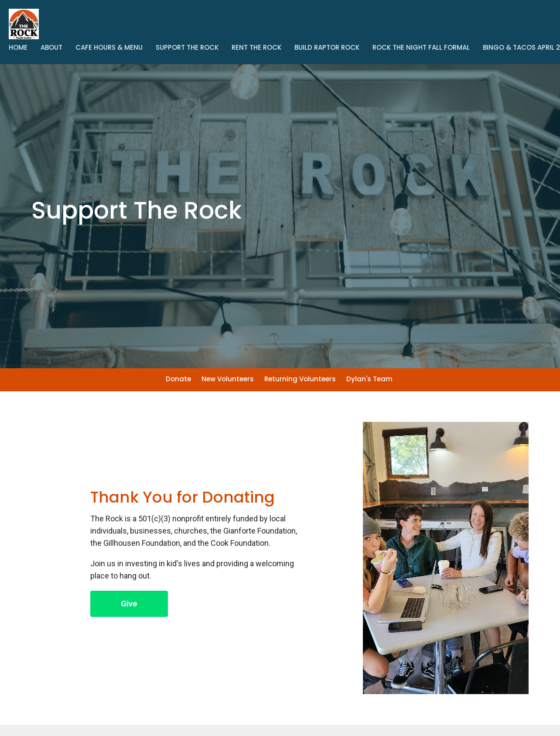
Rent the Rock (256, 47)
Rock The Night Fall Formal (421, 47)
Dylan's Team (369, 379)
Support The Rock (187, 47)
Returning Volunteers (300, 379)
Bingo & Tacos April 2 (521, 47)
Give (129, 604)
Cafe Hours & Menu (109, 47)
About (51, 47)
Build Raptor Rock (327, 47)
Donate (178, 379)
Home (18, 47)
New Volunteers (228, 379)
